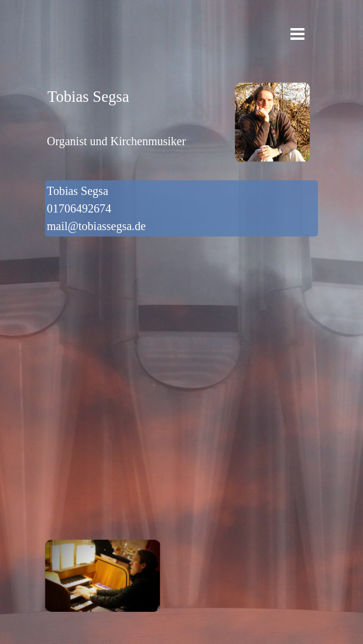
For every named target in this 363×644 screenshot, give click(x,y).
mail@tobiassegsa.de (96, 226)
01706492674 (82, 208)
